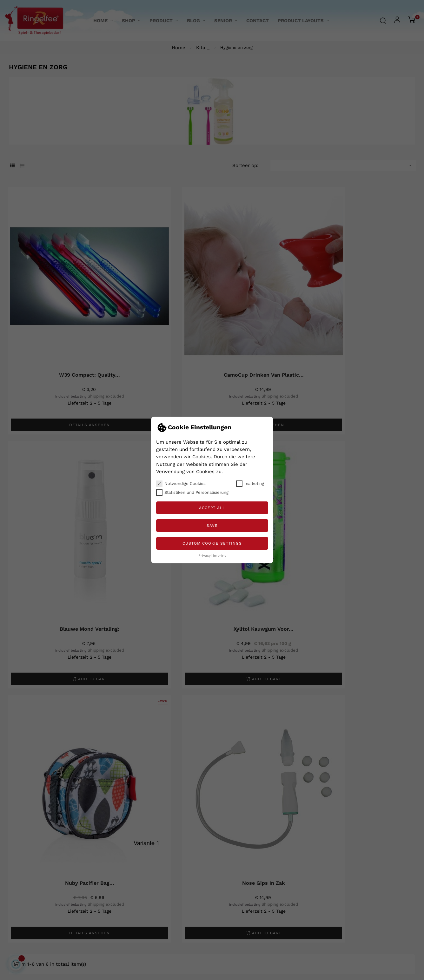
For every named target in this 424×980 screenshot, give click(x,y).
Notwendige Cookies (181, 484)
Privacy (205, 556)
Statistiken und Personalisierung (192, 493)
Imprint (219, 556)
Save (212, 526)
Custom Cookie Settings (212, 543)
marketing (250, 484)
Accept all (212, 508)
